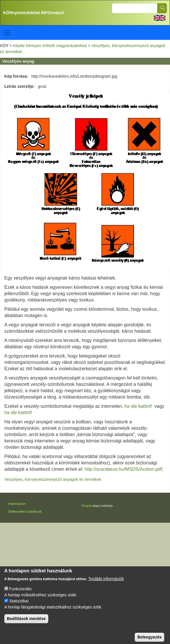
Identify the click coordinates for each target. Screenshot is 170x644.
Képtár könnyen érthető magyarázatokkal (50, 46)
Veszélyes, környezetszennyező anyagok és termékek (53, 479)
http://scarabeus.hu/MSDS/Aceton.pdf (123, 469)
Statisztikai (19, 606)
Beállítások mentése (26, 624)
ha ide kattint (137, 406)
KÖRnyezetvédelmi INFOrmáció (34, 13)
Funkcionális (21, 594)
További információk (106, 584)
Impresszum (17, 504)
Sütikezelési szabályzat (25, 511)
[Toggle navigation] (7, 32)
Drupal (87, 506)
